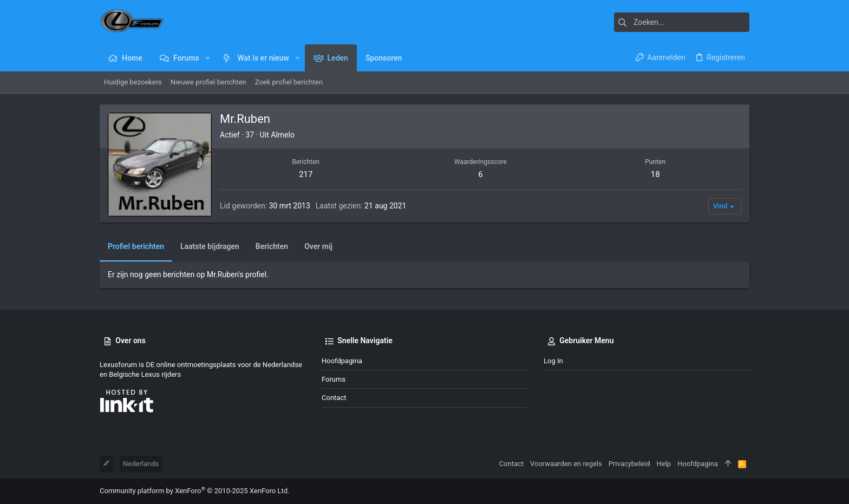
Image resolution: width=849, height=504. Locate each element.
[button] (208, 58)
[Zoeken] (682, 22)
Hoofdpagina (342, 361)
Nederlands (141, 464)
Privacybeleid (629, 464)
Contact (334, 398)
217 (306, 174)
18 (655, 174)
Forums (334, 379)
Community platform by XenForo (194, 491)
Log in (553, 361)
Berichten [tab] (272, 246)
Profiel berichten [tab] (136, 246)
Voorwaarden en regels (566, 464)
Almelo (283, 135)
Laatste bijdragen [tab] (210, 246)
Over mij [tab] (318, 246)
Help (664, 464)
